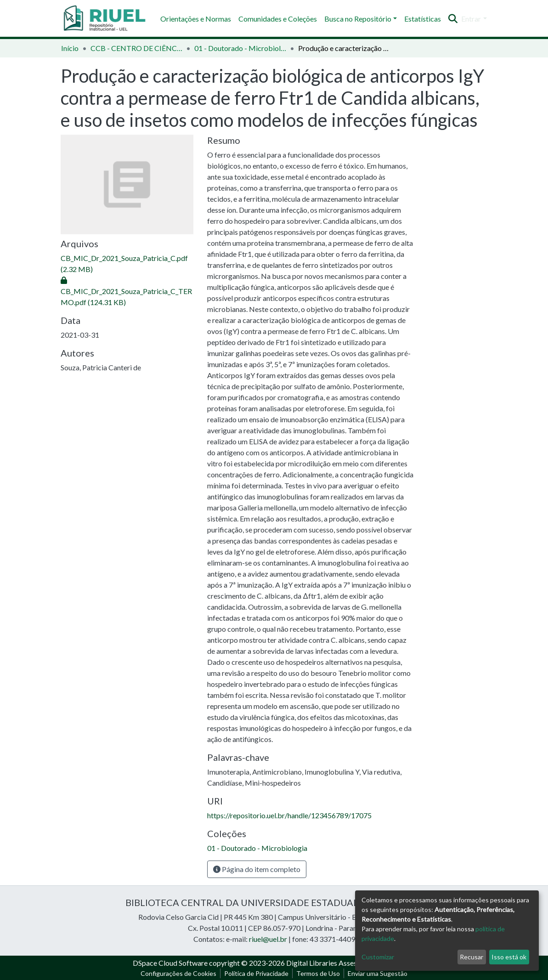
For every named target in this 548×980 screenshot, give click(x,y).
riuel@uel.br (268, 939)
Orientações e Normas (196, 19)
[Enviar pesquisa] (453, 19)
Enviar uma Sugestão (378, 973)
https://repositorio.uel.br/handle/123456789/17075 (289, 815)
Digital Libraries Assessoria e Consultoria (351, 963)
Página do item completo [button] (257, 869)
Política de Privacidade (256, 973)
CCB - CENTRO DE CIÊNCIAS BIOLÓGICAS (136, 48)
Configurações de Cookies (178, 973)
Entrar (471, 19)
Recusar (472, 957)
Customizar (378, 957)
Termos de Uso (318, 973)
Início (70, 48)
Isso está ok (509, 957)
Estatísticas (423, 19)
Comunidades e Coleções (278, 19)
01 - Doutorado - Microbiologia (240, 48)
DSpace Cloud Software (170, 963)
